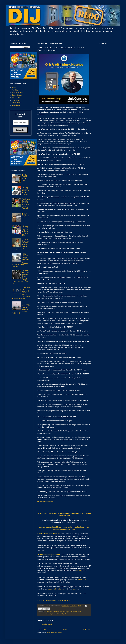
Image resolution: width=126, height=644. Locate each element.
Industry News (67, 612)
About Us (15, 90)
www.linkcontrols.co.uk (46, 502)
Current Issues (17, 95)
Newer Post (42, 629)
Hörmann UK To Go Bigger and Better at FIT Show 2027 (26, 231)
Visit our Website (17, 93)
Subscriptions (16, 103)
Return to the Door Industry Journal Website (53, 600)
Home (65, 629)
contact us (60, 589)
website (75, 589)
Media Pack (16, 105)
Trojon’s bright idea (26, 215)
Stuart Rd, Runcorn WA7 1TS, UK (56, 614)
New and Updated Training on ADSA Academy (26, 191)
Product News (77, 612)
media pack (80, 571)
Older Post (87, 629)
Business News (48, 612)
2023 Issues (16, 98)
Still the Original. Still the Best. (25, 178)
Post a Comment (46, 624)
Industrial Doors (58, 612)
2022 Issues (16, 100)
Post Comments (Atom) (54, 633)
